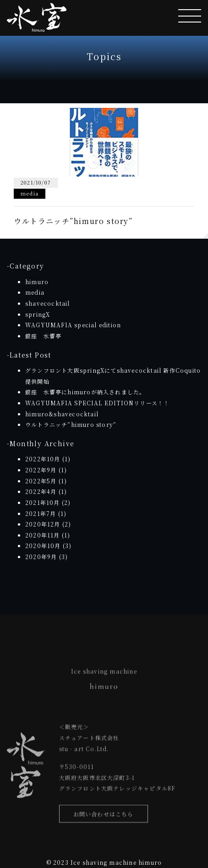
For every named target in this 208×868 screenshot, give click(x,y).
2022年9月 (41, 470)
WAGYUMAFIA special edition (73, 325)
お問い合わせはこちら (104, 815)
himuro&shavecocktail (62, 414)
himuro (37, 282)
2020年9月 (41, 557)
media (35, 292)
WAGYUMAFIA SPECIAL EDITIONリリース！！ (97, 403)
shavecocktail (48, 303)
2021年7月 (41, 513)
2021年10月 (43, 502)
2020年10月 (43, 546)
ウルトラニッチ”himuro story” (71, 424)
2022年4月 (41, 491)
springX (38, 314)
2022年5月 (41, 481)
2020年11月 (43, 535)
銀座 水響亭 (43, 336)
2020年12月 (43, 524)
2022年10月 (43, 459)
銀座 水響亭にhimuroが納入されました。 (85, 392)
